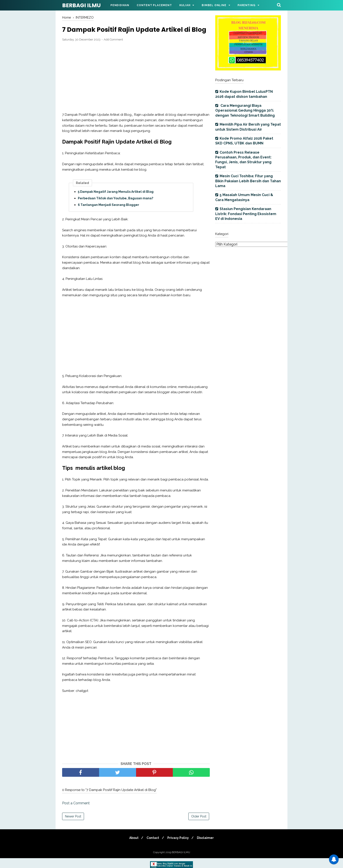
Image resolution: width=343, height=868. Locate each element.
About (132, 848)
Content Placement (154, 5)
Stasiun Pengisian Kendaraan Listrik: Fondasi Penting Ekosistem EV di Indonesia (246, 214)
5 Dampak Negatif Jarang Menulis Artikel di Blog (116, 202)
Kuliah (185, 5)
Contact (152, 848)
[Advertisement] (136, 87)
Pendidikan (120, 5)
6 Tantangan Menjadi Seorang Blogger (108, 215)
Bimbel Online (214, 5)
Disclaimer (207, 848)
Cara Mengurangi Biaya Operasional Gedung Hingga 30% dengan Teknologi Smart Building (245, 110)
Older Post (199, 826)
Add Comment (113, 49)
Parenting (246, 5)
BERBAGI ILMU (81, 5)
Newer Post (73, 826)
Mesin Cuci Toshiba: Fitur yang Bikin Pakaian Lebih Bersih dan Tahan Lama (248, 181)
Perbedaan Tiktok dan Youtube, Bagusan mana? (115, 208)
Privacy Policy (179, 848)
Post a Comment (76, 813)
